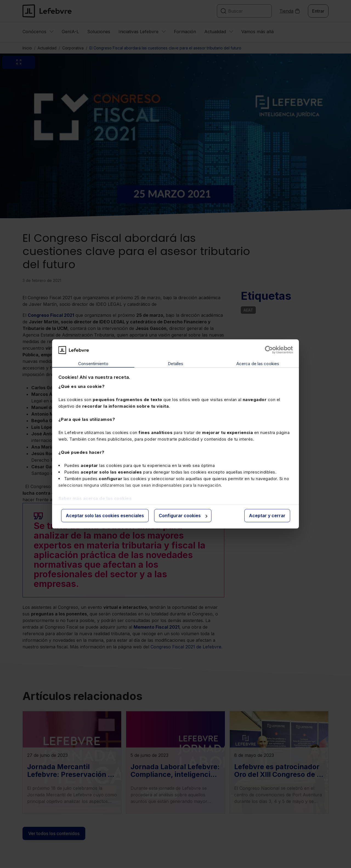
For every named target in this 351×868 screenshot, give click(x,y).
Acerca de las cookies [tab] (258, 364)
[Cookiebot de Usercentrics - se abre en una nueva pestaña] (269, 350)
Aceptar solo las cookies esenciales (105, 516)
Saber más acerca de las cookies (95, 498)
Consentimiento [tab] (93, 364)
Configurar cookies (183, 516)
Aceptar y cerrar (267, 516)
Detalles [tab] (176, 364)
